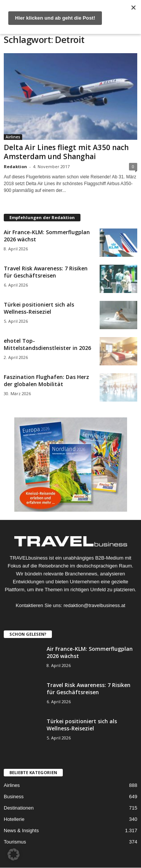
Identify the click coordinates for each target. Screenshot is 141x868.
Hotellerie (14, 819)
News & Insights (21, 830)
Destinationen (19, 808)
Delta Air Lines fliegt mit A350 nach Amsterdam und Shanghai (66, 152)
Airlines (13, 137)
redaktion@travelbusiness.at (94, 605)
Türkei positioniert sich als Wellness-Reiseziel (39, 308)
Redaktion (15, 166)
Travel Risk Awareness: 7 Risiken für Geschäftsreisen (46, 272)
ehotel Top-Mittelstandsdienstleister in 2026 (47, 344)
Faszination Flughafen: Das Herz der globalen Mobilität (46, 380)
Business (14, 797)
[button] (14, 854)
